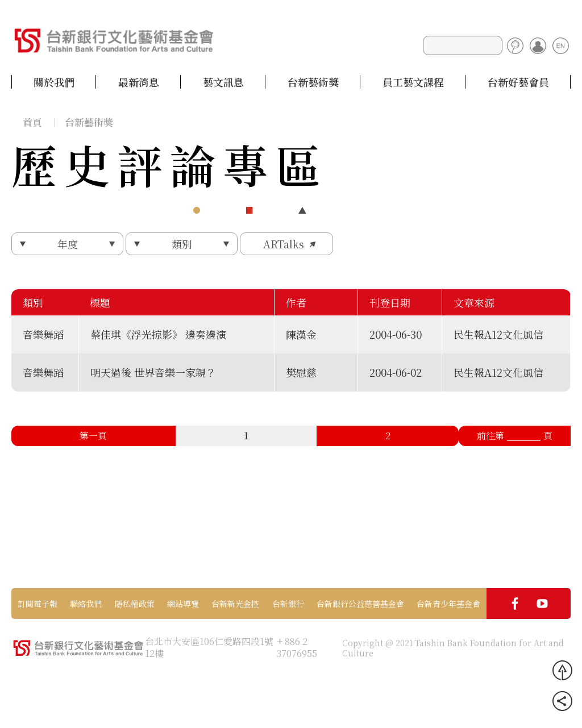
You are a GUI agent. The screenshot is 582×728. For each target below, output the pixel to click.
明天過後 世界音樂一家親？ (153, 372)
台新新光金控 (235, 604)
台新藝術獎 (313, 82)
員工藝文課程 (413, 82)
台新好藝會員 (518, 82)
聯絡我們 (86, 604)
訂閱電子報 (38, 604)
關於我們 (54, 82)
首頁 (32, 122)
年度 (68, 244)
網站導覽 (183, 604)
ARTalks (284, 244)
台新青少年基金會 (448, 604)
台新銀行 (288, 604)
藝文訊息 (223, 82)
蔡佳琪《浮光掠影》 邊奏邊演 (158, 334)
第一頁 (93, 436)
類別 (182, 244)
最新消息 (139, 82)
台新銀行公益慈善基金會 (360, 604)
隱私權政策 (135, 604)
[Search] (463, 45)
